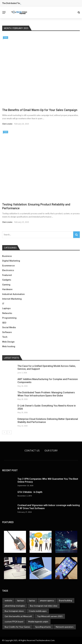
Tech (6, 37)
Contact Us (32, 451)
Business (7, 256)
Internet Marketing (12, 299)
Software (7, 332)
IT (3, 304)
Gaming (6, 285)
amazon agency (47, 600)
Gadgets (7, 280)
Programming (9, 318)
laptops (21, 600)
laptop (32, 600)
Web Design (8, 342)
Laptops (6, 308)
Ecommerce (8, 266)
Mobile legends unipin (38, 622)
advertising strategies (15, 606)
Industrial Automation (13, 294)
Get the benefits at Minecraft (18, 616)
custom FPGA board (14, 622)
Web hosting (9, 346)
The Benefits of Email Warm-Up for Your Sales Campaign (40, 110)
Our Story (51, 451)
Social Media (9, 327)
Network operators (65, 627)
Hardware (7, 289)
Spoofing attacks (43, 627)
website (8, 600)
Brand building (65, 600)
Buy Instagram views (14, 611)
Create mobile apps (38, 611)
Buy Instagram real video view (44, 606)
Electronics (8, 270)
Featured (7, 275)
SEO (4, 323)
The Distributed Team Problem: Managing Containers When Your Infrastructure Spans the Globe (46, 394)
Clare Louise (7, 124)
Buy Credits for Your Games (17, 627)
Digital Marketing (11, 261)
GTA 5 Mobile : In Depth (30, 492)
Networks (7, 313)
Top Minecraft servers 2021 (50, 616)
